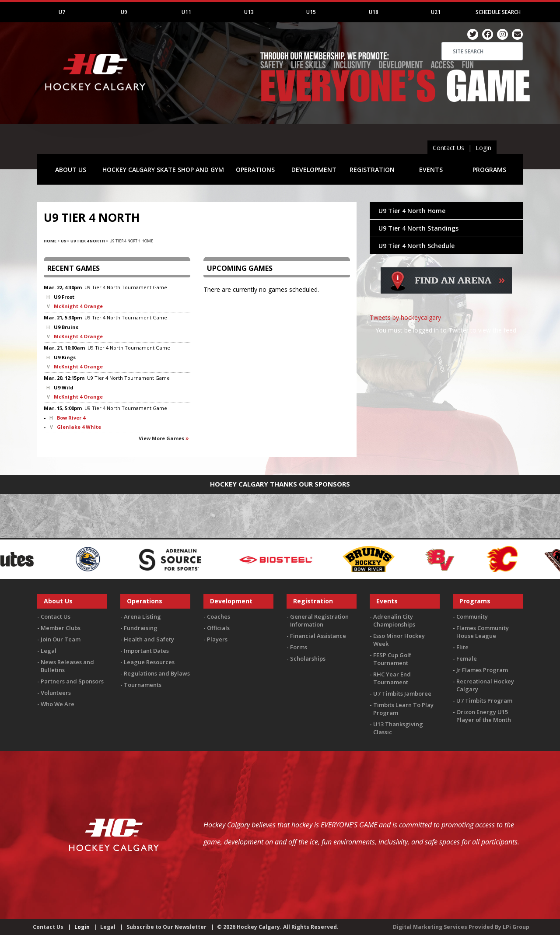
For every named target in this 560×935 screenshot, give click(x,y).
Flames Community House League (483, 632)
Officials (218, 628)
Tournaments (143, 685)
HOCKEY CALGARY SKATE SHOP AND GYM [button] (163, 170)
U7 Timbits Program (484, 700)
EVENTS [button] (431, 170)
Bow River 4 (71, 418)
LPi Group (516, 927)
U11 (186, 12)
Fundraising (141, 628)
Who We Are (58, 704)
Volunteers (56, 693)
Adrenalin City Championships (394, 620)
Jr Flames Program (482, 670)
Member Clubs (61, 628)
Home (50, 241)
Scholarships (308, 658)
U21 (436, 12)
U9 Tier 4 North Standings (418, 228)
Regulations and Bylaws (157, 673)
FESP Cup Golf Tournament (392, 659)
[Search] (482, 51)
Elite (462, 647)
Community (472, 616)
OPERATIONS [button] (255, 170)
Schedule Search (498, 12)
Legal (49, 651)
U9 (124, 12)
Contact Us (448, 148)
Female (467, 658)
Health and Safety (149, 639)
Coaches (219, 616)
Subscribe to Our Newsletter (166, 927)
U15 (311, 12)
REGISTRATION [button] (372, 170)
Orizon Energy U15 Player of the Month (484, 716)
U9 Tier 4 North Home (412, 211)
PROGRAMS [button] (489, 170)
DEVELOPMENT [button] (314, 170)
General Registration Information (319, 620)
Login (483, 148)
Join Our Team (61, 639)
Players (217, 639)
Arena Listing (142, 616)
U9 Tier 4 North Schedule (416, 246)
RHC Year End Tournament (392, 678)
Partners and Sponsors (72, 681)
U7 (62, 12)
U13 (249, 12)
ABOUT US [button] (71, 170)
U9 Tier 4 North (88, 241)
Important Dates (146, 651)
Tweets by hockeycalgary (405, 317)
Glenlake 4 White (79, 427)
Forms (299, 647)
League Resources (149, 662)
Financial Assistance (318, 636)
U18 (374, 12)
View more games (161, 438)
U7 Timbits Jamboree (402, 693)
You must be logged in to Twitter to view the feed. (446, 330)
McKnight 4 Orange (78, 306)
